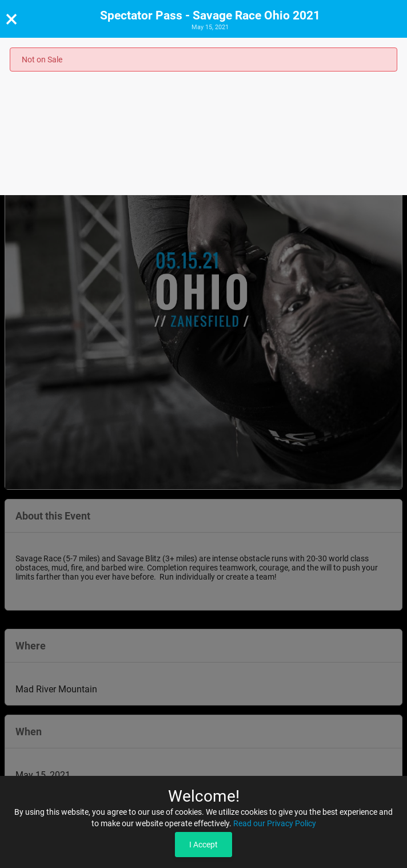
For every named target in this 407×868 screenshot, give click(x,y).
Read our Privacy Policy (275, 823)
